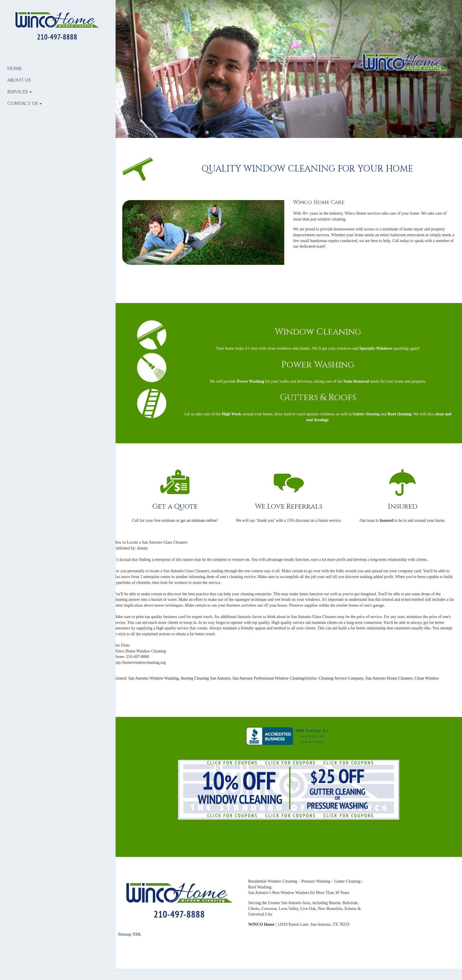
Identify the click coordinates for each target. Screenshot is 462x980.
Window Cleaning (318, 332)
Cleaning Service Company (341, 678)
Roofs (342, 398)
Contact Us (25, 104)
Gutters (299, 398)
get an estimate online (198, 520)
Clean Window (427, 678)
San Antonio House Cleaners (389, 678)
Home (15, 69)
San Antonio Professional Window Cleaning (268, 678)
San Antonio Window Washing (154, 678)
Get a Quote (175, 507)
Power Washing (318, 365)
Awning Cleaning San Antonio (205, 678)
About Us (19, 80)
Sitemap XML (130, 934)
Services (20, 92)
